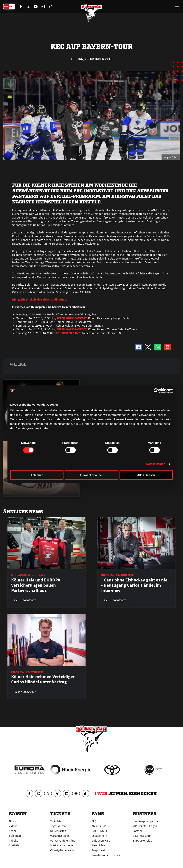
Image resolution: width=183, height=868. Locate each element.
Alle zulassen (146, 475)
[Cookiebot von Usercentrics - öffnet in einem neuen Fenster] (156, 391)
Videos (13, 826)
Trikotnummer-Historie (106, 855)
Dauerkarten (58, 831)
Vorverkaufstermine (63, 840)
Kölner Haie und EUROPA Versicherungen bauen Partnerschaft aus (36, 585)
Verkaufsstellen (60, 836)
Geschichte (98, 845)
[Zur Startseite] (91, 13)
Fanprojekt (98, 850)
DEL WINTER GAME (68, 333)
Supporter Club (142, 840)
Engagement (99, 836)
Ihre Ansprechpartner (146, 821)
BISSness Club (142, 836)
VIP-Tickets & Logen (62, 845)
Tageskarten (58, 826)
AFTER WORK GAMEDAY (72, 318)
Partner (137, 831)
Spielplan (15, 836)
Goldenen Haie (101, 840)
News (12, 821)
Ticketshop (57, 821)
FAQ (94, 821)
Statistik (14, 845)
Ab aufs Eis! (99, 826)
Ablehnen (37, 475)
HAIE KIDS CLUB (101, 831)
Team (12, 831)
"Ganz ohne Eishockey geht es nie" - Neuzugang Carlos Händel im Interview (135, 585)
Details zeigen (156, 464)
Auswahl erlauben (91, 475)
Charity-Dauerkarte (62, 850)
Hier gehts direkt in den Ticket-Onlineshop (39, 299)
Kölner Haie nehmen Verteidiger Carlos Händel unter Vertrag (43, 679)
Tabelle (14, 840)
